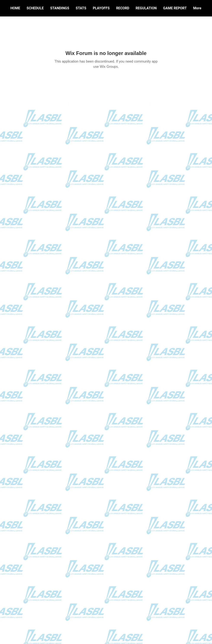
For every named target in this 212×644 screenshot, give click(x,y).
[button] (123, 8)
